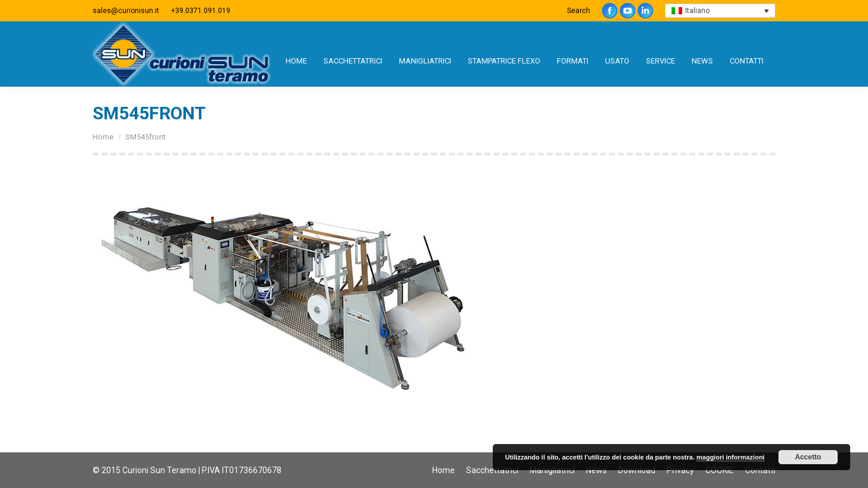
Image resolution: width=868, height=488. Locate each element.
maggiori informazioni (731, 457)
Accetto (808, 457)
